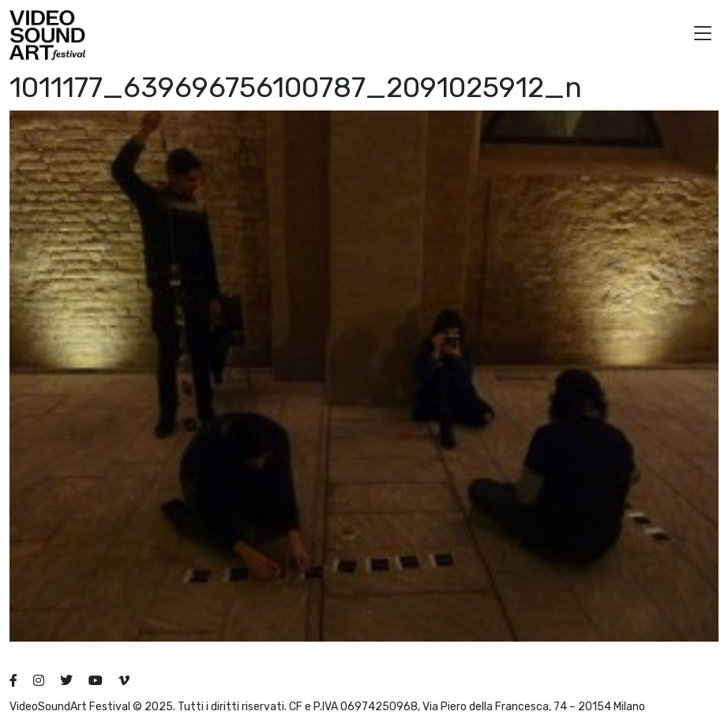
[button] (703, 35)
